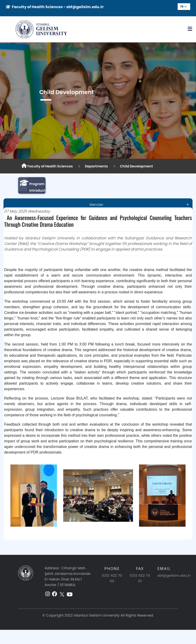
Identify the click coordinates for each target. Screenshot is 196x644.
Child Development (136, 166)
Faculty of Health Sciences (47, 166)
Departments (96, 166)
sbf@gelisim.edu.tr (174, 575)
